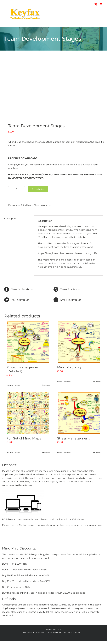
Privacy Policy (53, 629)
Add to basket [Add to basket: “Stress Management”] (65, 452)
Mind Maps (27, 205)
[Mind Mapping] (79, 342)
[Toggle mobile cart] (96, 4)
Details (47, 385)
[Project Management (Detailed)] (28, 342)
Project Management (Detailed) (24, 369)
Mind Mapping (69, 367)
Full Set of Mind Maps (24, 438)
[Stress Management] (79, 413)
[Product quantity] (17, 189)
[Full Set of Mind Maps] (28, 413)
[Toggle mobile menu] (101, 4)
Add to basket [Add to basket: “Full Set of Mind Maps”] (14, 452)
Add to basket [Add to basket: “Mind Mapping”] (65, 381)
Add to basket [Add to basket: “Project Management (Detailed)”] (14, 385)
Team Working (42, 205)
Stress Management (73, 438)
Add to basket (38, 189)
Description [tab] (11, 219)
